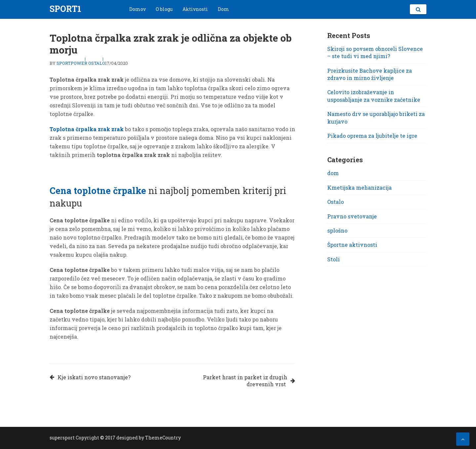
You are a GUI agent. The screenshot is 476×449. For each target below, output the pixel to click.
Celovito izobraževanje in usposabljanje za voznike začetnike (374, 96)
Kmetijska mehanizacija (359, 187)
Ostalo (97, 63)
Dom (223, 9)
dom (333, 173)
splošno (337, 230)
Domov (138, 9)
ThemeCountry (163, 438)
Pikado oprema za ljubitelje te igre (372, 136)
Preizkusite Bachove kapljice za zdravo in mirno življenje (370, 74)
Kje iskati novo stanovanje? (94, 377)
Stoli (334, 259)
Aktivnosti (195, 9)
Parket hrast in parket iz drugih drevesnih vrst (245, 381)
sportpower (72, 63)
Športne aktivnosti (352, 245)
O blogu (164, 9)
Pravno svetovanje (352, 216)
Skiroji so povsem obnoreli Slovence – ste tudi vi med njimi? (375, 52)
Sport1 (65, 9)
